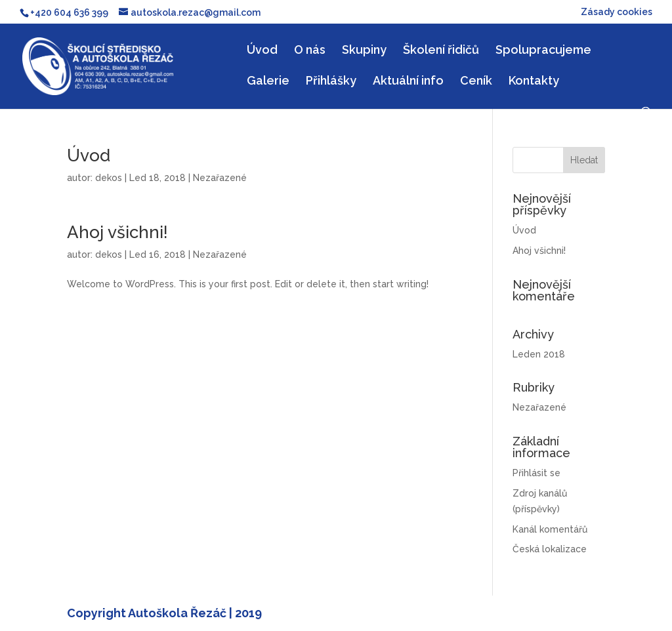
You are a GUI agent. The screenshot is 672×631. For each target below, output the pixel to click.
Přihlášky (331, 82)
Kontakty (534, 82)
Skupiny (364, 51)
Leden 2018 (539, 354)
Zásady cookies (617, 12)
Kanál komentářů (550, 529)
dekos (109, 178)
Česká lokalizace (550, 549)
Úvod (262, 51)
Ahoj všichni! (117, 232)
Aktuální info (408, 82)
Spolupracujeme (543, 51)
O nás (310, 51)
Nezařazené (220, 178)
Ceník (476, 82)
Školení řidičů (441, 51)
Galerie (268, 82)
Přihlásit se (536, 473)
